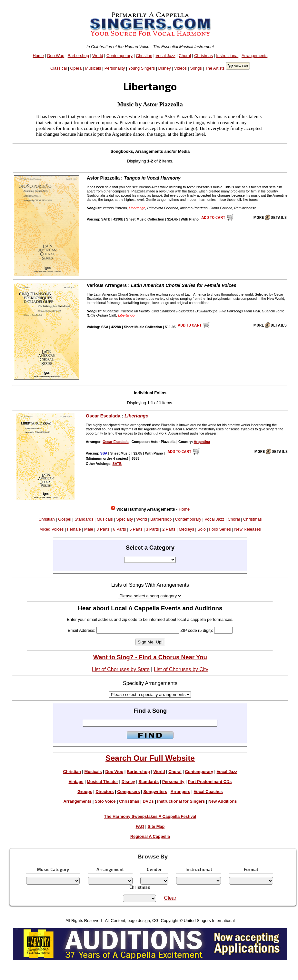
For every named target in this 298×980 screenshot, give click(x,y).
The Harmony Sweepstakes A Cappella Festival (150, 816)
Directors (104, 792)
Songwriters (155, 792)
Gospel (65, 519)
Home (38, 56)
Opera (76, 68)
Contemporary (119, 56)
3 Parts (152, 529)
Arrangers (180, 792)
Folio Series (220, 529)
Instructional (227, 56)
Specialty (124, 519)
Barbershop (78, 56)
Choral (185, 56)
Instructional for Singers (181, 801)
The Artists (215, 68)
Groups (85, 792)
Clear (170, 898)
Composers (128, 792)
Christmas (204, 56)
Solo (202, 529)
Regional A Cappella (150, 836)
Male (89, 529)
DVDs (148, 801)
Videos (180, 68)
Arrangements (254, 56)
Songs (196, 68)
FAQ (140, 826)
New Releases (248, 529)
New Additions (223, 801)
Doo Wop (56, 56)
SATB (117, 464)
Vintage (76, 782)
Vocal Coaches (208, 792)
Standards (84, 519)
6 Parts (119, 529)
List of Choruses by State (121, 669)
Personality (115, 68)
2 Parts (169, 529)
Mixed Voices (51, 529)
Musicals (93, 68)
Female (74, 529)
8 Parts (103, 529)
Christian (144, 56)
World (98, 56)
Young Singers (141, 68)
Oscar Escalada (103, 416)
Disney (165, 68)
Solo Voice (105, 801)
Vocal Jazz (165, 56)
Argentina (202, 442)
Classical (59, 68)
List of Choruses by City (181, 669)
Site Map (156, 826)
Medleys (186, 529)
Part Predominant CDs (210, 782)
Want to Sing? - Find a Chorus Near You (150, 657)
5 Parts (136, 529)
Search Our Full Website (150, 758)
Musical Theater (102, 782)
